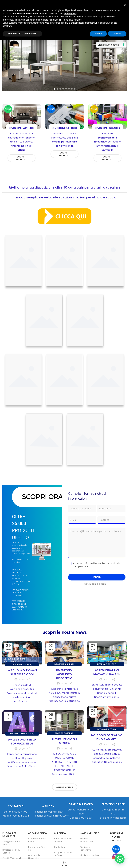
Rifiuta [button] (98, 34)
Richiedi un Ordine (89, 855)
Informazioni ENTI (64, 664)
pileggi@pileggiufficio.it (49, 812)
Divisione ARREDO (64, 733)
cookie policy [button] (70, 14)
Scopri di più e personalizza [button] (22, 34)
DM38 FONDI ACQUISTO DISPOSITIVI (64, 674)
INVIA (97, 577)
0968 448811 (22, 812)
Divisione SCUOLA (22, 664)
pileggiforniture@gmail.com (52, 816)
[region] (64, 52)
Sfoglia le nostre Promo (37, 840)
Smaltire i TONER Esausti (12, 851)
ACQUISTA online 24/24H (63, 854)
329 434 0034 (21, 816)
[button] (6, 52)
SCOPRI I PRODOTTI (21, 158)
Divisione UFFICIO (107, 729)
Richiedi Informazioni (86, 840)
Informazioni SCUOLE (22, 733)
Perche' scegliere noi (37, 848)
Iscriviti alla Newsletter (34, 857)
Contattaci (60, 847)
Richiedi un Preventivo (86, 848)
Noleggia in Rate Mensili (11, 843)
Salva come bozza (95, 584)
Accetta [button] (117, 34)
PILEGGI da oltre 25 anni (63, 840)
